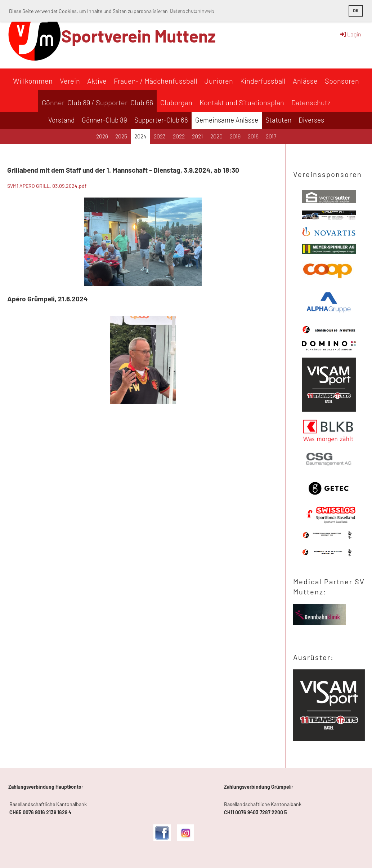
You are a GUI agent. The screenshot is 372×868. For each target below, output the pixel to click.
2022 (179, 136)
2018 (253, 136)
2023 (160, 136)
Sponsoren (342, 81)
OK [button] (356, 10)
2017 (271, 136)
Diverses (311, 120)
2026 (102, 136)
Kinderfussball (263, 81)
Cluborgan (176, 102)
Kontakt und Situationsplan (242, 102)
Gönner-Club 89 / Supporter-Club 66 (97, 102)
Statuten (278, 120)
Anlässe (305, 81)
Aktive (97, 81)
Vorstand (61, 120)
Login (350, 34)
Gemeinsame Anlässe (227, 120)
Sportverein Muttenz (138, 36)
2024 (140, 136)
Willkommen (33, 81)
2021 (198, 136)
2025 (121, 136)
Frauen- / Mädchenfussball (156, 81)
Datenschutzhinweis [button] (192, 11)
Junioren (219, 81)
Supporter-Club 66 (161, 120)
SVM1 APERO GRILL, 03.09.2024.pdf (47, 186)
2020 (216, 136)
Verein (70, 81)
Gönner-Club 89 (104, 120)
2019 (235, 136)
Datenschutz (311, 102)
